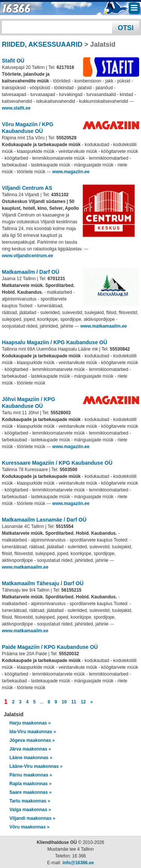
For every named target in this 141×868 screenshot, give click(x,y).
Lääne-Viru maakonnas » (36, 766)
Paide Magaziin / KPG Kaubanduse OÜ (50, 647)
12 (83, 702)
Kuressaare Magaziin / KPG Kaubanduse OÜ (57, 463)
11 (74, 702)
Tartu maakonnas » (30, 801)
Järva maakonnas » (30, 749)
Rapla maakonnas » (30, 784)
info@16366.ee (78, 863)
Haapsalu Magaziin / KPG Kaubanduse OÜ (55, 342)
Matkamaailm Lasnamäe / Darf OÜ (44, 520)
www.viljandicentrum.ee (27, 256)
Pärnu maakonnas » (31, 775)
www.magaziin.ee (71, 172)
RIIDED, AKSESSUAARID (42, 44)
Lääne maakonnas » (31, 758)
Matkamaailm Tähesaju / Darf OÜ (43, 583)
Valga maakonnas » (30, 810)
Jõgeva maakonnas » (32, 740)
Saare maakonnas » (30, 792)
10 (64, 702)
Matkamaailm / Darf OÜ (31, 272)
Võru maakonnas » (30, 827)
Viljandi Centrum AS (27, 188)
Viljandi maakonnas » (32, 818)
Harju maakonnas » (30, 723)
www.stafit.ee (16, 108)
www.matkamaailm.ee (104, 326)
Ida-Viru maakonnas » (33, 732)
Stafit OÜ (13, 61)
